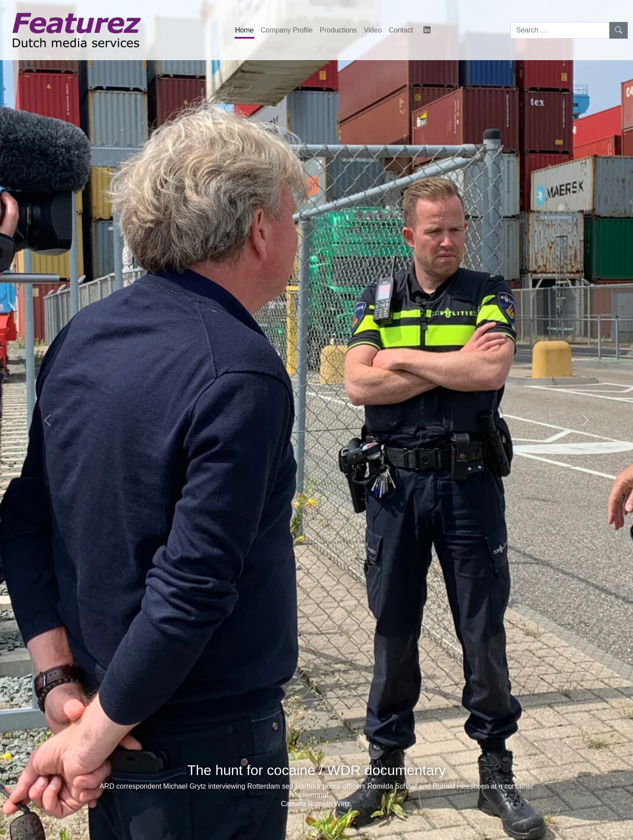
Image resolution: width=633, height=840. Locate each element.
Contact (401, 30)
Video (373, 30)
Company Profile (287, 30)
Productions (338, 30)
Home (244, 30)
